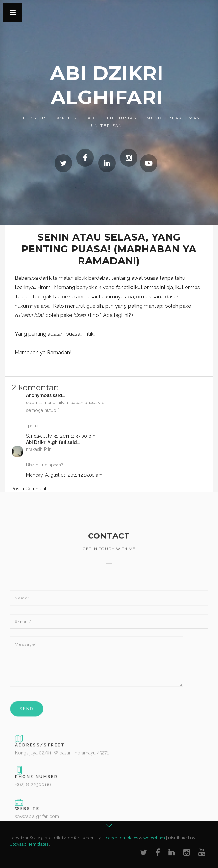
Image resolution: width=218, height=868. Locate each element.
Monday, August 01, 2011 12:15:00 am (64, 475)
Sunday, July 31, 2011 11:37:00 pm (61, 436)
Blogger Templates (120, 838)
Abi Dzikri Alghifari (46, 442)
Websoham (154, 838)
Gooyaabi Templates (29, 844)
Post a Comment (29, 489)
